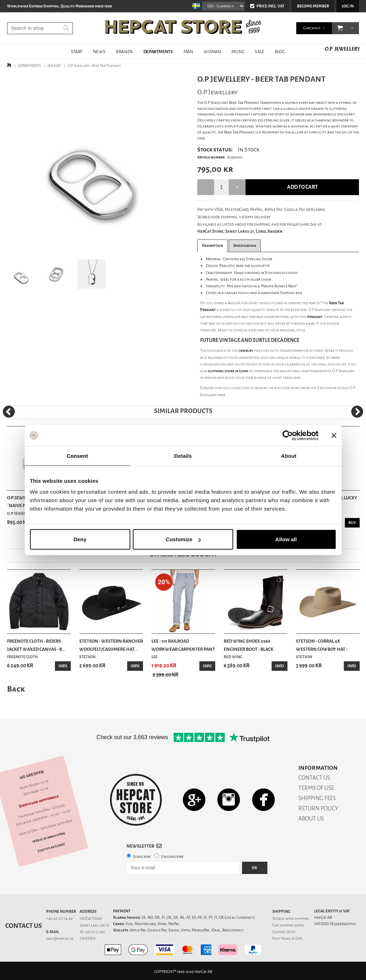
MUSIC (238, 52)
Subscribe (142, 857)
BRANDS (124, 52)
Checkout (312, 28)
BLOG (280, 52)
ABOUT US (311, 819)
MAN (188, 52)
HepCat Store (91, 919)
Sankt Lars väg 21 (95, 925)
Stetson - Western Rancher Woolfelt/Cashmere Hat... (111, 645)
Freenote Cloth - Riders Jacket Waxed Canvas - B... (36, 645)
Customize (183, 539)
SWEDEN (88, 939)
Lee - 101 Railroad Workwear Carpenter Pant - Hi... (183, 645)
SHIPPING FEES (317, 798)
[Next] (357, 412)
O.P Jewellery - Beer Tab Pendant (94, 66)
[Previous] (9, 412)
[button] (340, 28)
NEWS (99, 52)
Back (16, 689)
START (77, 52)
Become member (313, 6)
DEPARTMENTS (158, 52)
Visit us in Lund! (51, 847)
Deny (80, 539)
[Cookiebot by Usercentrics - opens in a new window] (288, 435)
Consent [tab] (77, 455)
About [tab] (289, 455)
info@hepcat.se (60, 939)
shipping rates (292, 925)
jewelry (261, 388)
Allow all (286, 539)
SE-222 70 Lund (92, 932)
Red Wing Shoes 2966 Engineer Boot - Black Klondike (249, 645)
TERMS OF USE (316, 788)
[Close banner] (334, 435)
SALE (259, 52)
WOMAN (212, 52)
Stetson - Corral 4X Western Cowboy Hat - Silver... (322, 645)
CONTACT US (314, 778)
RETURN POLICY (318, 808)
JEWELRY (54, 66)
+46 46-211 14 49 (59, 919)
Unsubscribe (172, 857)
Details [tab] (183, 455)
